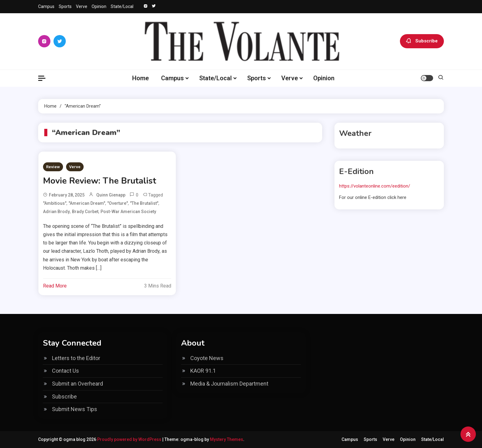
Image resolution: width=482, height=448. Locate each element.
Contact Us (65, 371)
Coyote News (207, 358)
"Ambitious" (55, 203)
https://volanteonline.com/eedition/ (375, 186)
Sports (65, 6)
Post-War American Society (128, 212)
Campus (46, 6)
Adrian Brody (56, 212)
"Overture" (118, 203)
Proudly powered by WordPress (130, 439)
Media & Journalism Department (229, 384)
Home (140, 78)
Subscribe (422, 41)
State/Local (122, 6)
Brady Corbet (85, 212)
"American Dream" (87, 203)
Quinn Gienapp (111, 195)
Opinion (99, 6)
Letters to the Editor (76, 358)
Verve (82, 6)
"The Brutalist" (144, 203)
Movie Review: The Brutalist (100, 181)
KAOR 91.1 (203, 371)
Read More (55, 286)
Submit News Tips (75, 409)
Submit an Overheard (77, 384)
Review (53, 167)
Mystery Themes (227, 439)
